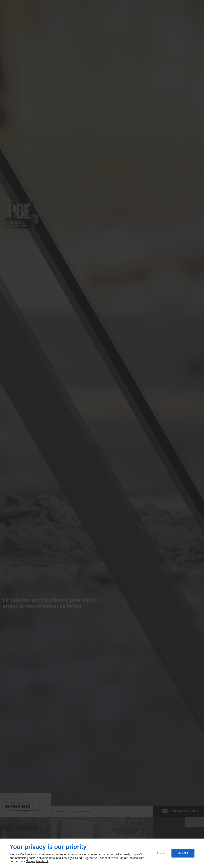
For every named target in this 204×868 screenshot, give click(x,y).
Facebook (42, 861)
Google (30, 861)
